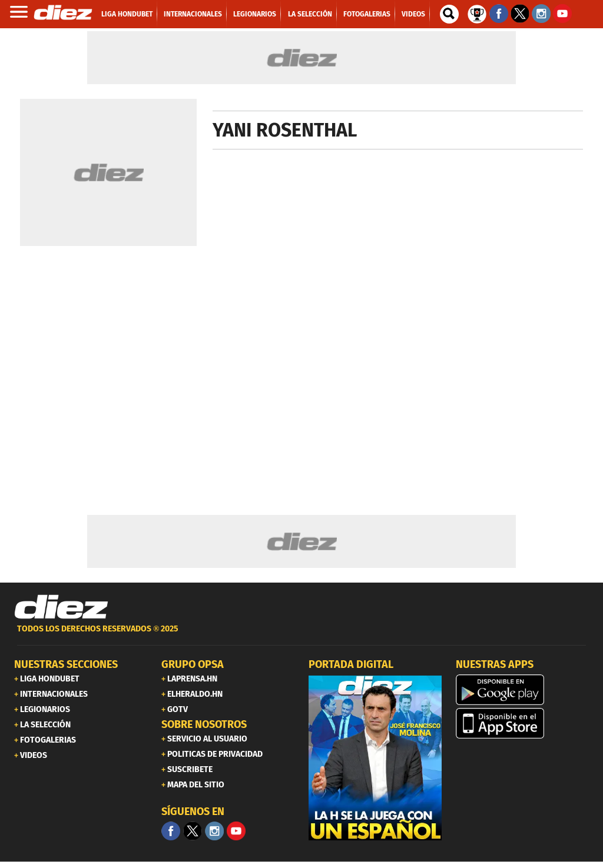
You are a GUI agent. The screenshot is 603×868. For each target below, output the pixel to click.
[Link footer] (61, 607)
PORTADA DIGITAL (351, 664)
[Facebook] (171, 831)
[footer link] (301, 635)
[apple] (522, 723)
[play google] (522, 690)
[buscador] (449, 14)
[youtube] (236, 831)
